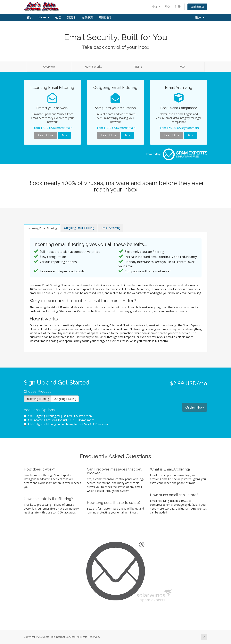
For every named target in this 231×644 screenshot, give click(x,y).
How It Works (93, 67)
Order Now (195, 407)
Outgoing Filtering (65, 399)
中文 (156, 7)
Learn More (45, 135)
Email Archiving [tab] (111, 228)
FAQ (182, 67)
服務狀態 (87, 17)
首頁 (30, 17)
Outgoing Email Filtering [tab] (79, 228)
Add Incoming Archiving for (59, 420)
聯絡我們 (105, 17)
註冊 (178, 7)
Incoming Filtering (38, 399)
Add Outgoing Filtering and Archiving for (67, 424)
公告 (58, 17)
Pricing (138, 67)
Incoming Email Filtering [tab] (42, 228)
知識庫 (71, 17)
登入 (168, 7)
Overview (49, 67)
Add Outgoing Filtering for (58, 416)
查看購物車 (197, 7)
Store (44, 17)
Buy (64, 135)
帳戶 (200, 17)
